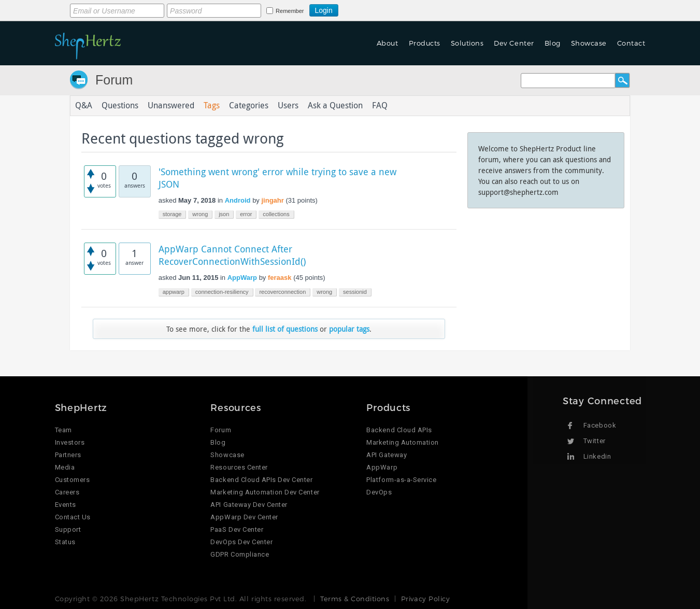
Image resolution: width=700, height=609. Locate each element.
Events (66, 505)
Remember (290, 11)
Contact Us (73, 517)
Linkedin (597, 456)
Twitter (595, 441)
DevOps (379, 492)
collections (276, 214)
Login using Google (364, 9)
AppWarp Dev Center (244, 517)
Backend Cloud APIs (399, 430)
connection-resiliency (222, 292)
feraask (280, 278)
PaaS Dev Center (237, 529)
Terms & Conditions (355, 599)
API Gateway (387, 455)
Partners (68, 455)
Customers (73, 480)
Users (288, 106)
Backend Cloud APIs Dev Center (261, 480)
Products (425, 43)
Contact (631, 43)
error (246, 214)
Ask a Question (335, 106)
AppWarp (242, 278)
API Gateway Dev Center (249, 505)
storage (172, 214)
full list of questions (285, 329)
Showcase (589, 43)
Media (65, 467)
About (388, 43)
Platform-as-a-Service (401, 480)
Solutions (467, 43)
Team (63, 430)
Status (65, 542)
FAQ (380, 106)
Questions (120, 106)
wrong (200, 214)
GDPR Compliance (240, 554)
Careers (67, 492)
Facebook (600, 425)
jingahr (272, 200)
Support (68, 529)
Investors (70, 442)
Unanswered (171, 106)
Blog (553, 43)
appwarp (174, 292)
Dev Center (514, 43)
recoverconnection (282, 292)
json (224, 214)
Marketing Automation (402, 442)
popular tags (349, 329)
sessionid (355, 292)
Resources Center (239, 467)
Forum (114, 80)
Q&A (84, 106)
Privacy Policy (425, 599)
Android (238, 200)
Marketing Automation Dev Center (265, 492)
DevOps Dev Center (241, 542)
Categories (249, 106)
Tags (212, 106)
